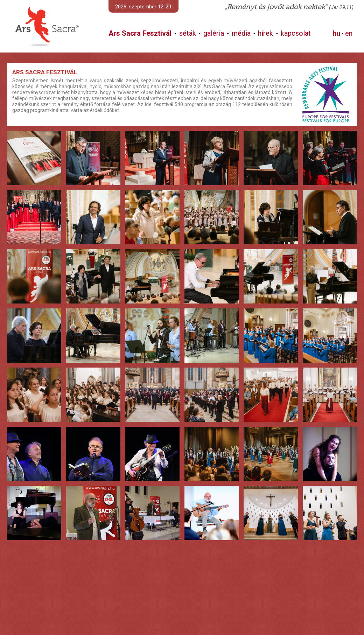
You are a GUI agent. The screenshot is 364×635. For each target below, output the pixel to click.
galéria (214, 33)
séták (188, 33)
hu (336, 33)
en (349, 33)
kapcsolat (296, 33)
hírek (265, 33)
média (241, 33)
